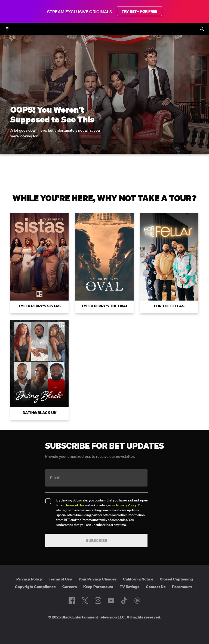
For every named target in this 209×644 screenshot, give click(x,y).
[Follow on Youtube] (111, 601)
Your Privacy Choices (97, 579)
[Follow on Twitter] (85, 601)
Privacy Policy (126, 505)
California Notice (138, 579)
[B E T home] (104, 31)
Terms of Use (75, 505)
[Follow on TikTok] (124, 601)
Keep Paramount (98, 587)
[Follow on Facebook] (72, 601)
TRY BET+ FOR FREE (139, 11)
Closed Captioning (176, 579)
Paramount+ (183, 587)
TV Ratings (130, 587)
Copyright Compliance (35, 587)
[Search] (202, 29)
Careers (70, 587)
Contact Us (156, 587)
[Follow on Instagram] (98, 601)
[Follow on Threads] (137, 601)
